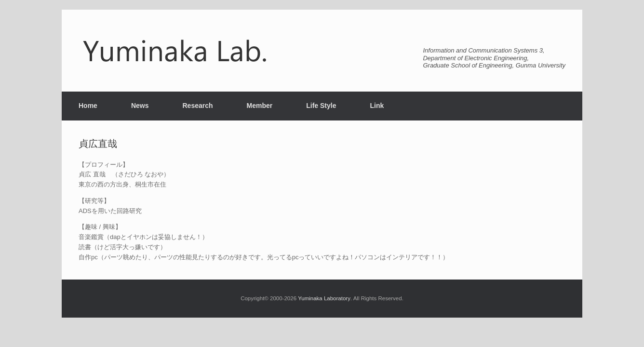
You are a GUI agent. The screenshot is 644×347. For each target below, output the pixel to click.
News (140, 106)
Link (377, 106)
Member (260, 106)
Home (88, 106)
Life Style (321, 106)
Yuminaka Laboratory (324, 298)
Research (197, 106)
